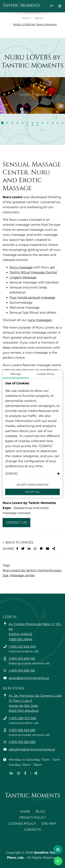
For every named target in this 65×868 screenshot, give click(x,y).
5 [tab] (22, 123)
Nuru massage (21, 267)
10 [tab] (48, 123)
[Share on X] (23, 549)
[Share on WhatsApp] (35, 549)
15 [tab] (32, 125)
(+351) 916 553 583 (22, 730)
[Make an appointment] (58, 850)
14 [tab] (27, 125)
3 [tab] (12, 123)
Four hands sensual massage (32, 297)
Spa (6, 575)
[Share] (54, 549)
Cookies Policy (22, 824)
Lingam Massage (23, 277)
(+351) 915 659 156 (22, 659)
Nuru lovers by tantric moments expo (32, 570)
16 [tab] (38, 125)
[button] (32, 474)
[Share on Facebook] (17, 549)
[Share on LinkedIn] (29, 549)
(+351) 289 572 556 (22, 718)
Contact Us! (16, 522)
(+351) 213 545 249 (22, 647)
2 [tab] (7, 123)
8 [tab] (38, 123)
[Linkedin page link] (12, 773)
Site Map (49, 824)
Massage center (22, 575)
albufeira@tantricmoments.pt (32, 749)
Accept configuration (32, 485)
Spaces (39, 18)
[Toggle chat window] (58, 861)
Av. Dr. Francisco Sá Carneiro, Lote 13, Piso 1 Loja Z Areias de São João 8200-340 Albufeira (35, 703)
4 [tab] (17, 123)
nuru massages (40, 320)
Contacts (33, 830)
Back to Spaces (18, 542)
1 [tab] (2, 123)
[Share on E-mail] (47, 549)
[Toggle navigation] (60, 6)
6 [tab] (27, 123)
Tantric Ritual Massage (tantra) (33, 272)
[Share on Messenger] (41, 549)
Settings (16, 374)
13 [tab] (63, 123)
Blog (41, 811)
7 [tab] (32, 123)
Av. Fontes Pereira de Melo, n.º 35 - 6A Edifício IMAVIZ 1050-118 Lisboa (35, 632)
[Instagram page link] (19, 773)
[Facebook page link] (25, 773)
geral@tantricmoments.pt (29, 678)
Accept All (33, 492)
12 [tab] (58, 123)
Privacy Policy (32, 818)
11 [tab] (53, 123)
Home (26, 18)
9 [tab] (43, 123)
